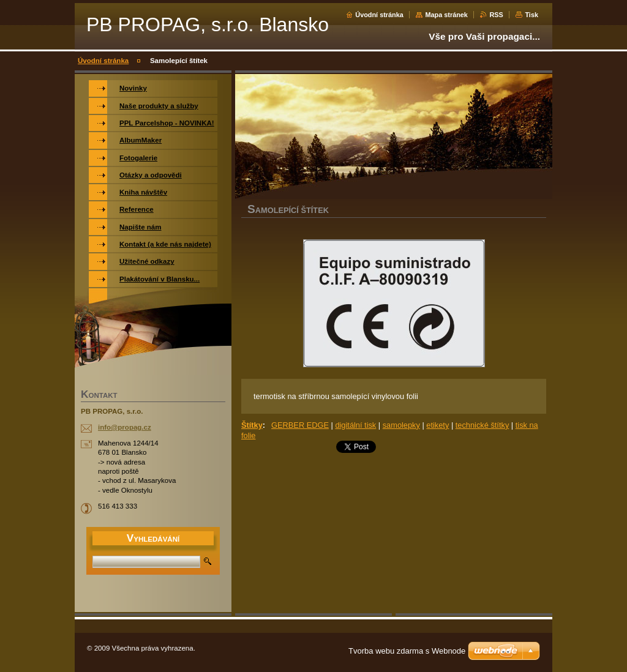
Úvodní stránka (379, 15)
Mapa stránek (446, 15)
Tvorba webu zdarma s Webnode (407, 651)
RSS (496, 15)
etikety (437, 425)
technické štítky (482, 425)
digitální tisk (355, 425)
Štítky (252, 425)
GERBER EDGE (300, 425)
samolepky (401, 425)
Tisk (531, 15)
